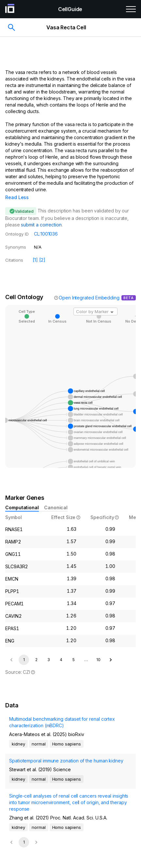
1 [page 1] (24, 651)
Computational (22, 498)
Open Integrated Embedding (89, 289)
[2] (42, 251)
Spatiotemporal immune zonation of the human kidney (66, 752)
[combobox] (95, 302)
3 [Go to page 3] (49, 651)
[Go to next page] (111, 651)
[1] (35, 251)
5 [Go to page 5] (74, 651)
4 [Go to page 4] (61, 651)
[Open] (112, 303)
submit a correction (41, 216)
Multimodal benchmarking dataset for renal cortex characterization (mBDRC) (62, 713)
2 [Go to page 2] (36, 651)
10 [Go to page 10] (98, 651)
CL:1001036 (46, 225)
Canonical (56, 498)
